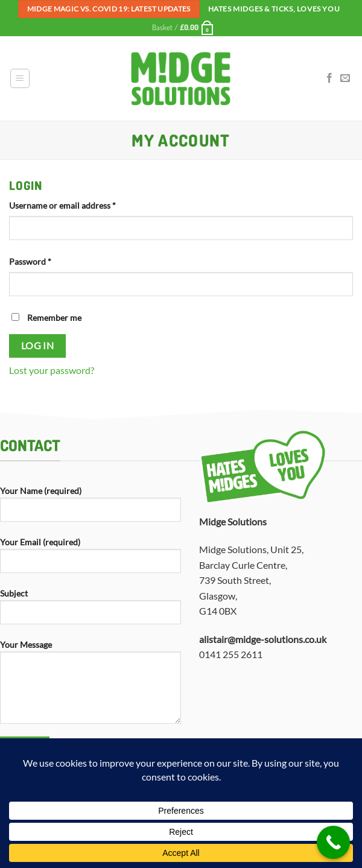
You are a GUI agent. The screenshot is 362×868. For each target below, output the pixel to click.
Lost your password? (52, 370)
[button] (183, 27)
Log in (38, 346)
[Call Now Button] (333, 842)
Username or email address (79, 204)
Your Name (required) (91, 508)
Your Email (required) (91, 560)
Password (47, 261)
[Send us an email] (345, 78)
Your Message (91, 686)
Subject (91, 611)
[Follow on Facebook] (329, 78)
